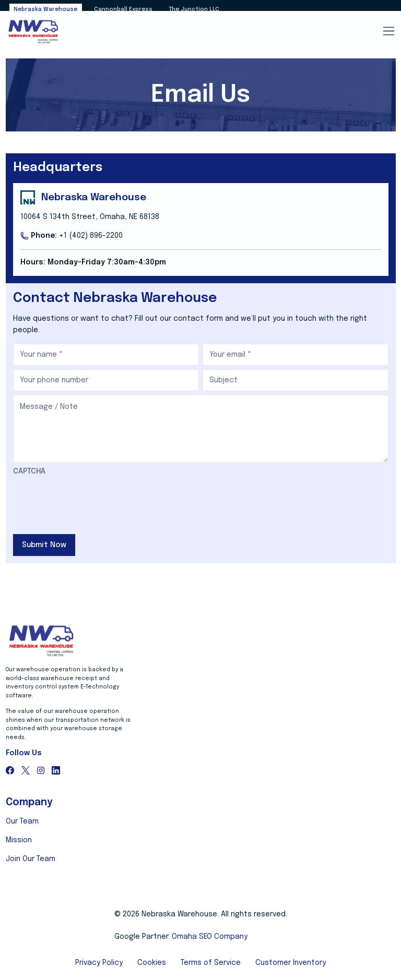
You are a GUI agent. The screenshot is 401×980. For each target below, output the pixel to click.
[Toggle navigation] (388, 32)
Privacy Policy (99, 963)
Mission (19, 840)
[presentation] (92, 501)
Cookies (152, 963)
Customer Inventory (291, 963)
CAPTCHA (29, 471)
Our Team (22, 821)
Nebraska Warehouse (45, 9)
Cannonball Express (123, 9)
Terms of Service (211, 963)
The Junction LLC (194, 9)
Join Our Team (31, 859)
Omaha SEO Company (210, 937)
